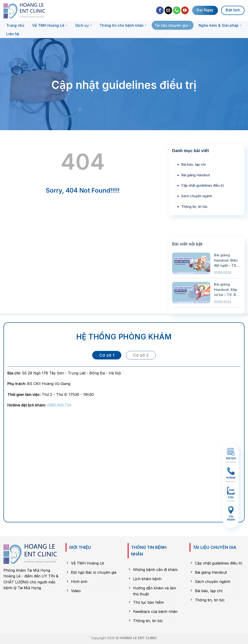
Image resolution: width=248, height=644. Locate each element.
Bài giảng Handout (196, 175)
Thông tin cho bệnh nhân (123, 25)
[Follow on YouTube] (185, 10)
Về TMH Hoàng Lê (50, 25)
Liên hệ (13, 34)
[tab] (107, 355)
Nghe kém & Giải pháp (220, 25)
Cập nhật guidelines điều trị (203, 185)
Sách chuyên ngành (197, 196)
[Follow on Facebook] (160, 10)
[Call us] (177, 10)
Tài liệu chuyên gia (173, 25)
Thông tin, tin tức (195, 207)
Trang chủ (15, 25)
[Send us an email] (168, 10)
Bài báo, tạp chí (193, 164)
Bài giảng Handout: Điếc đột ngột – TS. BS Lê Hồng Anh (226, 300)
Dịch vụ (84, 25)
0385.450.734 (59, 405)
